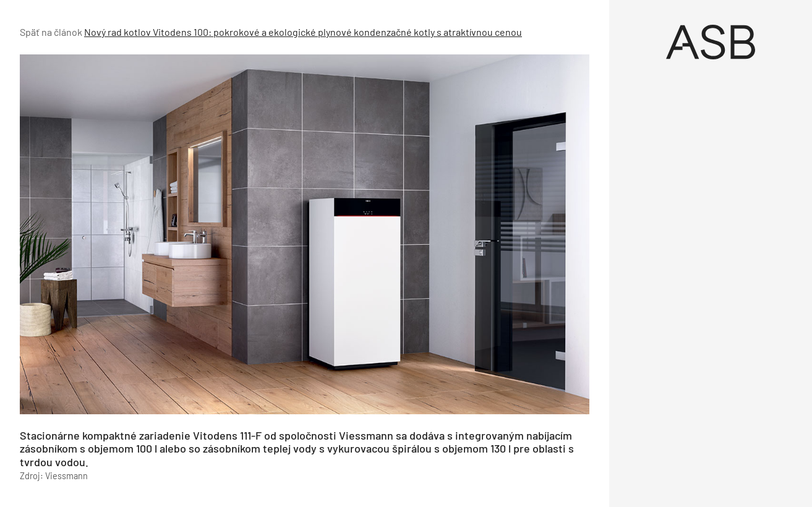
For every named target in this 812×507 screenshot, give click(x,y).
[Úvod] (711, 42)
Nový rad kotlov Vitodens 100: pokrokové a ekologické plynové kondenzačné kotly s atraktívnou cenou (303, 32)
